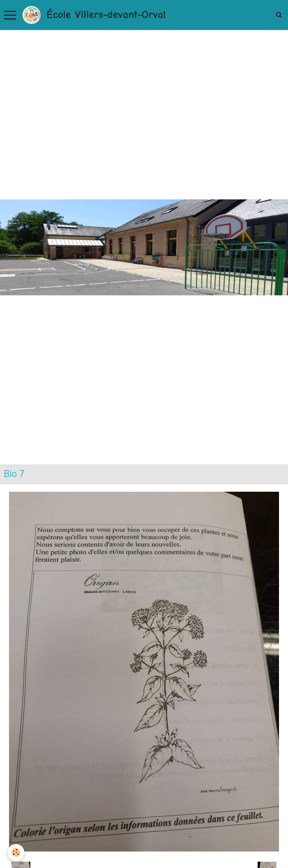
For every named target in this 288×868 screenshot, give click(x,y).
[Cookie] (16, 852)
